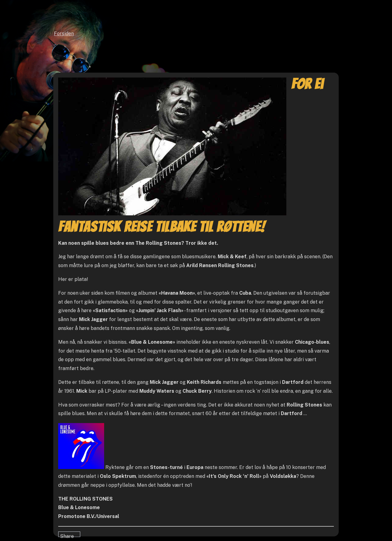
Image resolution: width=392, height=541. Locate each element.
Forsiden (64, 34)
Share (67, 535)
